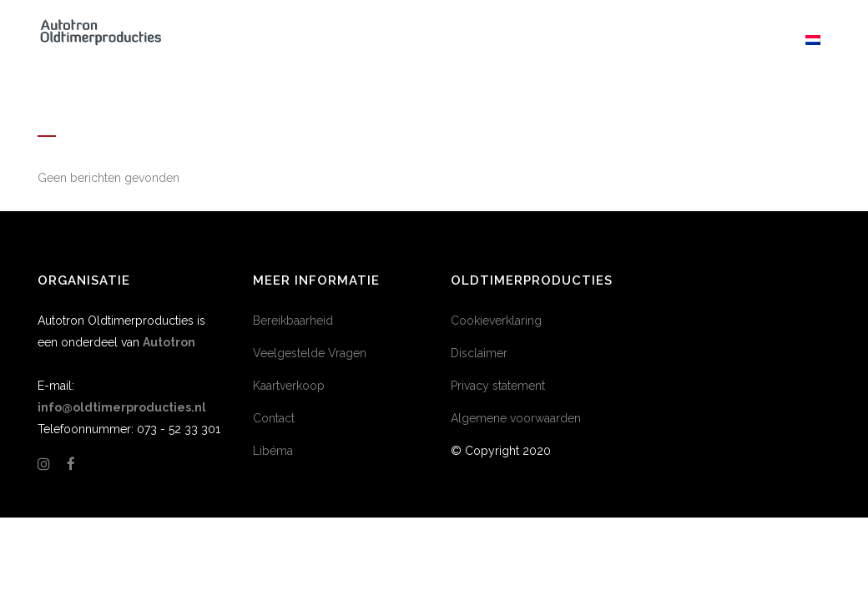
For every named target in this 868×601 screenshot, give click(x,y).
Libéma (273, 451)
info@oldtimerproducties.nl (122, 407)
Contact (274, 418)
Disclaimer (479, 353)
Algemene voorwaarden (516, 418)
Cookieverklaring (496, 321)
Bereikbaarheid (293, 321)
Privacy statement (498, 386)
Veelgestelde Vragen (310, 353)
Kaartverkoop (289, 386)
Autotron (169, 342)
